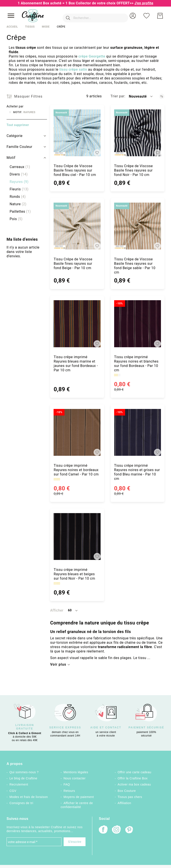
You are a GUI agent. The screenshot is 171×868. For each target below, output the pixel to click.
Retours (69, 791)
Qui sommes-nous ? (24, 772)
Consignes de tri (21, 803)
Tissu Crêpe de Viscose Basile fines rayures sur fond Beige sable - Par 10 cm (135, 266)
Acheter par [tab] (15, 106)
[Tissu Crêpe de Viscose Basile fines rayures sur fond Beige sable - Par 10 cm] (138, 226)
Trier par (117, 96)
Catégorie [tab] (15, 136)
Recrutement (19, 784)
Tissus (30, 27)
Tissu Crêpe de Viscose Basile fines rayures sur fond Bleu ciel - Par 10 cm (75, 170)
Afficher (57, 610)
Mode (46, 27)
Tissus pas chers (130, 797)
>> (141, 3)
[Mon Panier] (160, 16)
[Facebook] (103, 830)
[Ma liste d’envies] (147, 16)
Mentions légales (76, 772)
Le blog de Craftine (23, 778)
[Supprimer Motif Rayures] (10, 112)
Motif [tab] (11, 158)
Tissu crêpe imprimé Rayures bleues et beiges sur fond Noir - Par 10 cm (74, 574)
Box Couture (127, 791)
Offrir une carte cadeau (134, 772)
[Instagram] (116, 830)
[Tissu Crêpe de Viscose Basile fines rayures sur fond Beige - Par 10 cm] (77, 226)
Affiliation (124, 803)
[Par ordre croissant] (162, 96)
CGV (13, 791)
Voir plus (58, 664)
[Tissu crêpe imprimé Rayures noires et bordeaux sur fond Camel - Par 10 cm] (77, 432)
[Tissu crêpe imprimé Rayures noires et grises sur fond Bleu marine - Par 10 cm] (138, 432)
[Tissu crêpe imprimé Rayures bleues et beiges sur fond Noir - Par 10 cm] (77, 537)
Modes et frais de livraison (29, 797)
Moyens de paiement (79, 797)
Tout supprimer (18, 125)
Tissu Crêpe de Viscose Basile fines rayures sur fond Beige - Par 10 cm (73, 264)
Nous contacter (74, 778)
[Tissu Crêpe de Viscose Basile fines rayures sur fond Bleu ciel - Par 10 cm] (77, 133)
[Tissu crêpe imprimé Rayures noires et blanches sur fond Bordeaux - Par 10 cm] (138, 324)
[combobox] (89, 16)
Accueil (12, 27)
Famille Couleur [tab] (19, 147)
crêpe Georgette (92, 56)
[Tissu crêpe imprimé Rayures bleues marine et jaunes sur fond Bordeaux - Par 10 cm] (77, 324)
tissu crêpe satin (73, 69)
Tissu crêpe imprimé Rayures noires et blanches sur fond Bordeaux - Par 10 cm (136, 364)
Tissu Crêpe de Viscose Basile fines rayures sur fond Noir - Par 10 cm (133, 170)
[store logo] (33, 16)
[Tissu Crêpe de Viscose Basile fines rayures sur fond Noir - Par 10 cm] (138, 133)
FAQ (67, 784)
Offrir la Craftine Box (133, 778)
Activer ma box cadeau (134, 784)
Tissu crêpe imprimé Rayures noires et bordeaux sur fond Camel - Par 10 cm (76, 470)
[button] (133, 16)
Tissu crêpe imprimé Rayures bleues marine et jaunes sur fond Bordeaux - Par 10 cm (76, 364)
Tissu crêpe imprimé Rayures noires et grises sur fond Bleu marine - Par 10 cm (137, 472)
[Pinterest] (129, 830)
